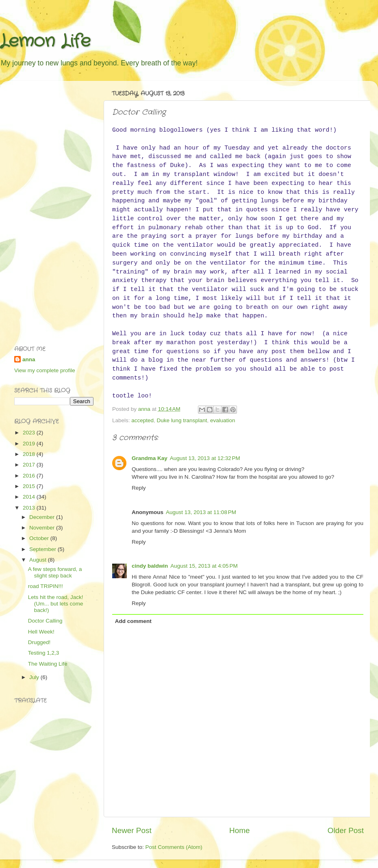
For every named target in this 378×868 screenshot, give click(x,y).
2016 (30, 476)
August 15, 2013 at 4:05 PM (204, 566)
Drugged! (39, 642)
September (43, 549)
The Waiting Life (48, 664)
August (39, 560)
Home (239, 830)
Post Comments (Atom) (174, 847)
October (40, 538)
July (35, 677)
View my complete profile (45, 370)
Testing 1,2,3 (44, 653)
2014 (30, 497)
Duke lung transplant (182, 420)
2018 (30, 454)
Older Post (346, 830)
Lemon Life (45, 41)
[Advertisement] (47, 209)
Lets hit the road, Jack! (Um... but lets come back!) (56, 604)
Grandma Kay (150, 458)
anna (29, 359)
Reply (139, 488)
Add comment (133, 621)
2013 (30, 508)
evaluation (223, 420)
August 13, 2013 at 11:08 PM (201, 512)
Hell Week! (41, 632)
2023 (30, 433)
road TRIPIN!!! (46, 586)
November (43, 528)
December (43, 517)
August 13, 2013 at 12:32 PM (205, 458)
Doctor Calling (45, 621)
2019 (30, 444)
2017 (30, 465)
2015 (30, 486)
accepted (142, 420)
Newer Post (132, 830)
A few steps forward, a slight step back (55, 572)
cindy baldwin (150, 566)
